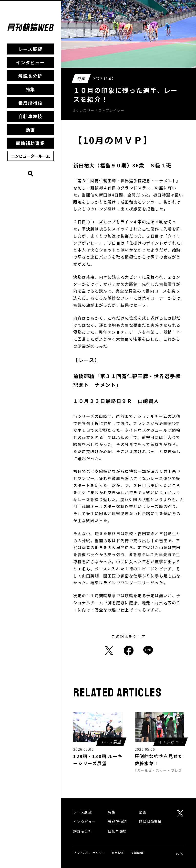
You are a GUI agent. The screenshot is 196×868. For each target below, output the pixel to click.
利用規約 (118, 853)
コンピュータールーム (31, 156)
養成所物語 (30, 103)
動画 (31, 130)
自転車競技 (30, 116)
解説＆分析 (30, 76)
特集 (31, 89)
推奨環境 (137, 853)
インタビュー (30, 62)
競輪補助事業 (30, 143)
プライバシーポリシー (89, 853)
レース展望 (31, 49)
